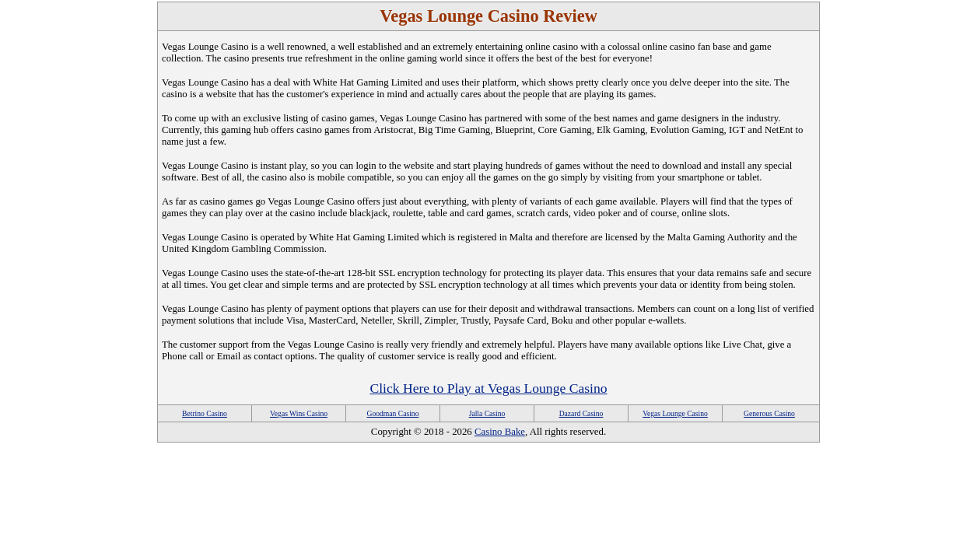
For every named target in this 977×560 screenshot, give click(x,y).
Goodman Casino (393, 413)
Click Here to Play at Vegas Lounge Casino (488, 388)
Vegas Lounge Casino (675, 413)
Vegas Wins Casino (299, 413)
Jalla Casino (487, 413)
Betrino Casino (205, 413)
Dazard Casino (581, 413)
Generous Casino (769, 413)
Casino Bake (500, 432)
